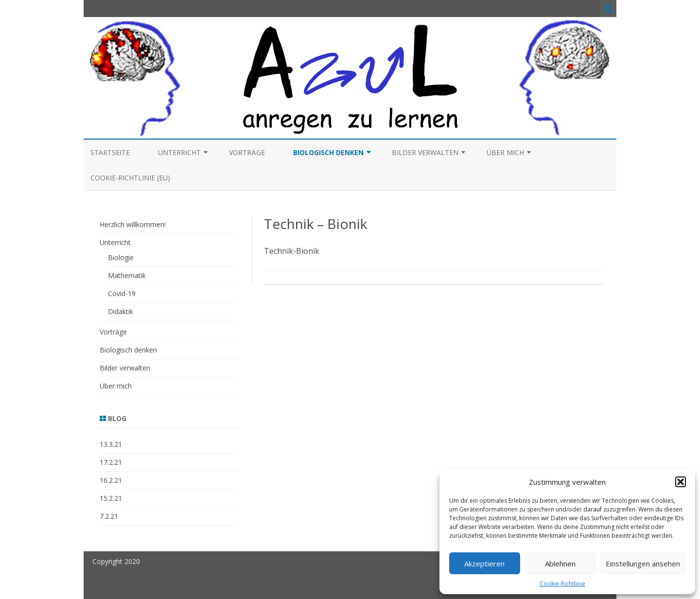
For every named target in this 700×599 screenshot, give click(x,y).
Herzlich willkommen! (133, 224)
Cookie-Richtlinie (562, 584)
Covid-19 (122, 293)
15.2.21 (111, 498)
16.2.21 (111, 480)
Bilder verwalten (425, 152)
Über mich (505, 152)
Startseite (110, 152)
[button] (681, 482)
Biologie (121, 257)
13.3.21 (111, 444)
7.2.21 (109, 516)
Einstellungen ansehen (643, 564)
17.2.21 (111, 462)
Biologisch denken (328, 152)
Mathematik (127, 275)
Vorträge (247, 152)
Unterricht (179, 152)
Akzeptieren (484, 564)
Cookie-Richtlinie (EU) (130, 178)
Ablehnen (560, 564)
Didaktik (121, 311)
